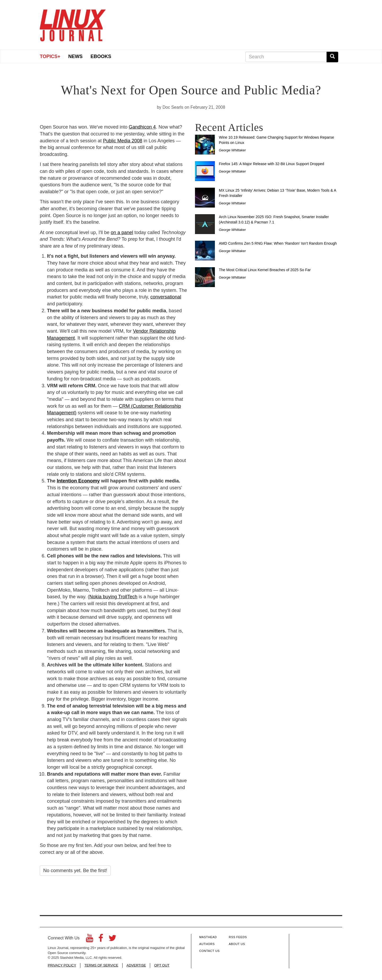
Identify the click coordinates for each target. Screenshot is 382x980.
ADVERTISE (136, 965)
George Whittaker (232, 150)
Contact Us (209, 951)
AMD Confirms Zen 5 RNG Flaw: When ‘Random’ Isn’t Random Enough (278, 243)
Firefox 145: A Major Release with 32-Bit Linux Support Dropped (272, 164)
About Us (237, 944)
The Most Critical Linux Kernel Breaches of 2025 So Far (265, 270)
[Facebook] (101, 940)
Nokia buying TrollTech (113, 597)
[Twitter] (112, 940)
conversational (166, 297)
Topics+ (50, 56)
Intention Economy (78, 481)
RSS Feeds (238, 937)
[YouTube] (90, 940)
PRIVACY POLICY (62, 965)
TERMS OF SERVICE (101, 965)
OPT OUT (162, 965)
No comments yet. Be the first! (75, 871)
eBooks (101, 56)
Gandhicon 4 (142, 127)
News (75, 56)
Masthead (208, 937)
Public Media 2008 (123, 141)
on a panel (122, 232)
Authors (207, 944)
